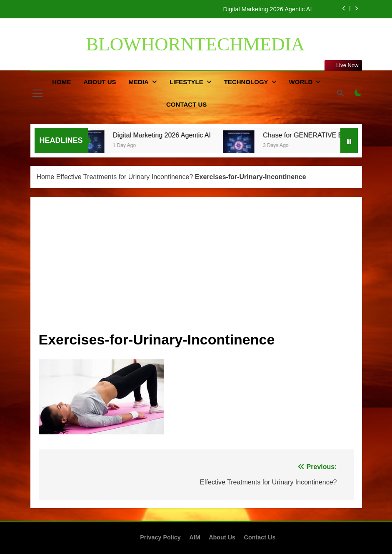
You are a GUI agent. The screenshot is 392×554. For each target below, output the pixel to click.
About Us (100, 82)
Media (139, 82)
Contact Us (186, 104)
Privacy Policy (160, 537)
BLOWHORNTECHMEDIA (195, 44)
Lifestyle (186, 82)
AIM (195, 537)
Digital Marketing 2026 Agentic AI (267, 9)
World (301, 82)
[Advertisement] (196, 268)
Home (61, 82)
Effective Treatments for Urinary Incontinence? (125, 177)
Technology (246, 82)
